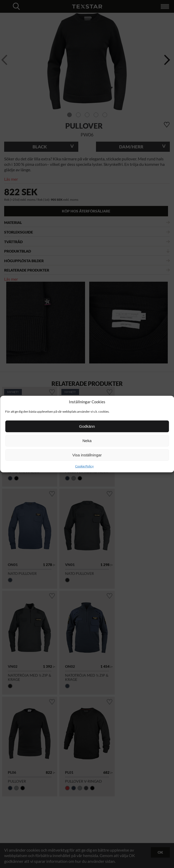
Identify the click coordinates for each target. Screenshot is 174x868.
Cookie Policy (84, 466)
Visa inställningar (87, 455)
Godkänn (87, 426)
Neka (87, 441)
